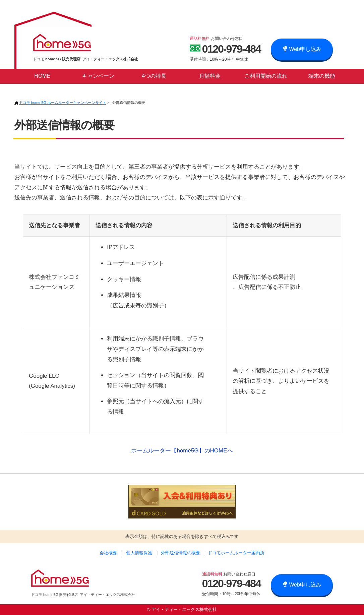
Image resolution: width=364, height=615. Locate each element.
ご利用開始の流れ (266, 76)
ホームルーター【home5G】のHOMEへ (182, 451)
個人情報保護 (139, 553)
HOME (42, 76)
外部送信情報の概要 (180, 553)
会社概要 (108, 553)
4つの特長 (154, 76)
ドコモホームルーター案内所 (236, 553)
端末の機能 (322, 76)
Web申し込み (302, 49)
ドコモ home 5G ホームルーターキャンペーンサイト (60, 103)
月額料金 (210, 76)
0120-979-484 (225, 48)
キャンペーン (98, 76)
